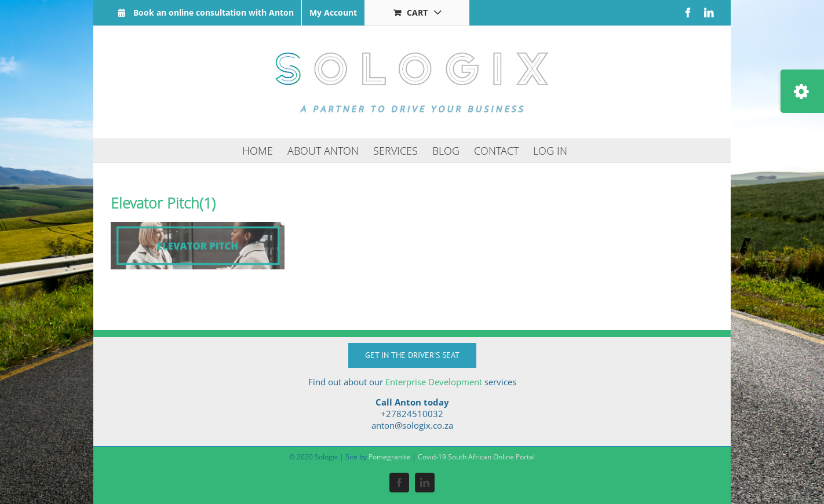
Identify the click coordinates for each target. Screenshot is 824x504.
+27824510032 (412, 414)
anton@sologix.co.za (412, 425)
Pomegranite (389, 457)
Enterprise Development (434, 382)
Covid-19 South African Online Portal (476, 457)
